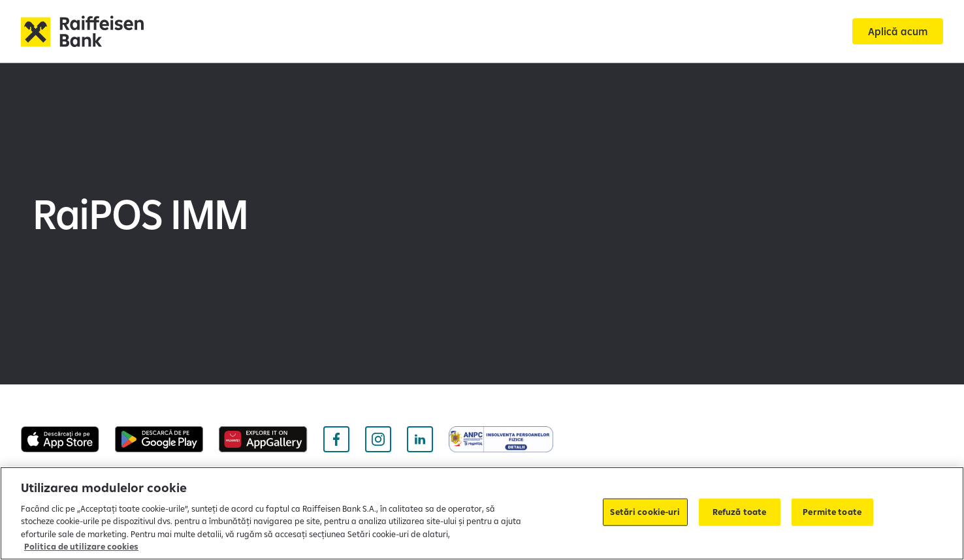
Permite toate (832, 512)
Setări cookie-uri (645, 512)
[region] (482, 513)
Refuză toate (740, 512)
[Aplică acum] (898, 31)
